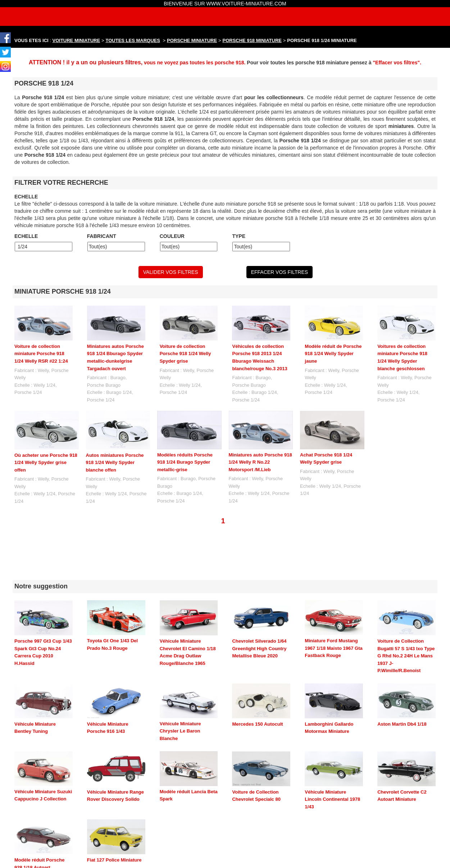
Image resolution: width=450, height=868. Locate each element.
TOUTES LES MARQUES (133, 40)
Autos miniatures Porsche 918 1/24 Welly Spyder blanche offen (115, 463)
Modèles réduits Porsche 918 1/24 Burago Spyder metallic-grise (185, 462)
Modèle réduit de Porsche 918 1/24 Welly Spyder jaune (333, 354)
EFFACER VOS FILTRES (279, 272)
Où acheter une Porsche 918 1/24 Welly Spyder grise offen (46, 463)
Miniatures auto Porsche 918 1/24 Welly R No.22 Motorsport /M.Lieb (260, 462)
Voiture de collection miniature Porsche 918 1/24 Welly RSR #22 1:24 (41, 354)
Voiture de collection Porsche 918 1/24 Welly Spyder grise (185, 354)
